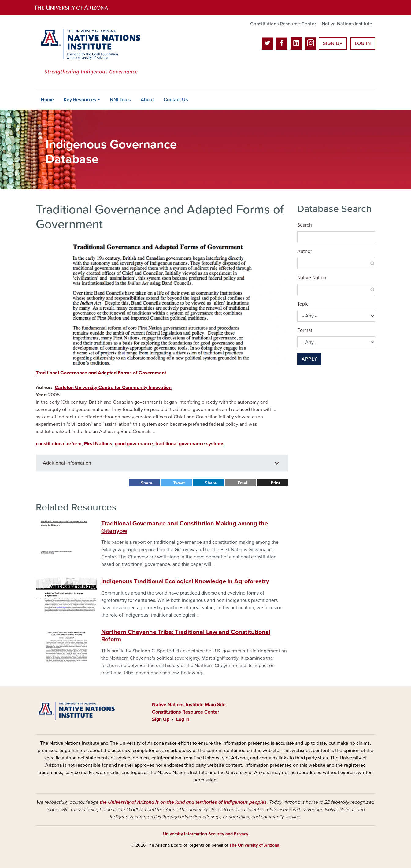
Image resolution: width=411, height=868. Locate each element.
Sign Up (333, 43)
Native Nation (312, 278)
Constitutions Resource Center (283, 24)
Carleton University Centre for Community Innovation (113, 388)
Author (305, 251)
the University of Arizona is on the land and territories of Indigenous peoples (183, 802)
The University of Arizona (254, 845)
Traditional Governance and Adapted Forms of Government (101, 373)
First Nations (98, 444)
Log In (363, 43)
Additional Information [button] (67, 463)
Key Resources (80, 100)
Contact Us (176, 100)
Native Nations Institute (347, 24)
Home (47, 100)
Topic (303, 304)
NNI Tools (120, 100)
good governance (134, 444)
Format (305, 330)
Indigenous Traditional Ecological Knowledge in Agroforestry (185, 581)
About (147, 100)
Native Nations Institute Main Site (189, 705)
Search (305, 225)
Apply (309, 359)
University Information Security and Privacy (206, 834)
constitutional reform (59, 444)
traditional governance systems (190, 444)
